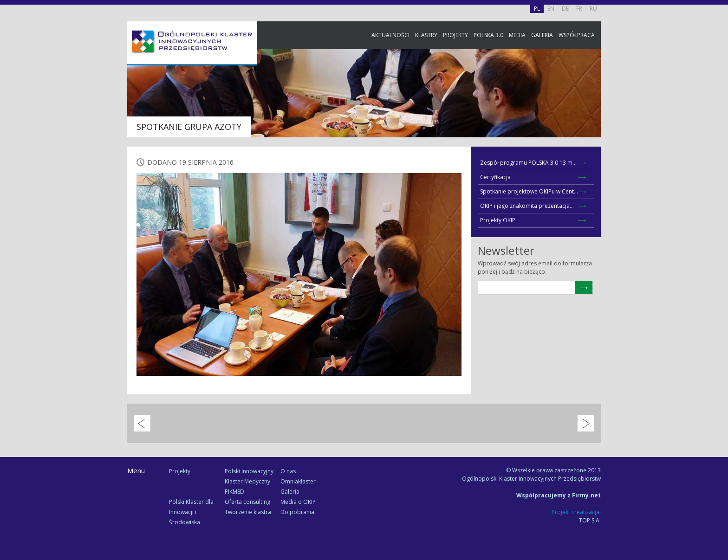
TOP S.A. (590, 520)
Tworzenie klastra (248, 512)
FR (579, 9)
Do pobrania (297, 512)
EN (551, 9)
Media (517, 35)
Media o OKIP (298, 502)
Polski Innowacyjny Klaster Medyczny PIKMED (249, 481)
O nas (288, 471)
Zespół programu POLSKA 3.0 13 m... (528, 163)
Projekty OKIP (498, 220)
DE (565, 9)
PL (537, 9)
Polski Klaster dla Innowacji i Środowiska (191, 512)
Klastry (426, 35)
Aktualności (390, 35)
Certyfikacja (495, 177)
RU (593, 9)
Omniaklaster (298, 481)
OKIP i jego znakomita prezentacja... (527, 206)
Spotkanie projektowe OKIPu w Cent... (529, 191)
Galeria (542, 35)
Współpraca (577, 35)
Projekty (455, 35)
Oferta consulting (247, 502)
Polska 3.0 (488, 35)
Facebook (719, 103)
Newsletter (719, 173)
